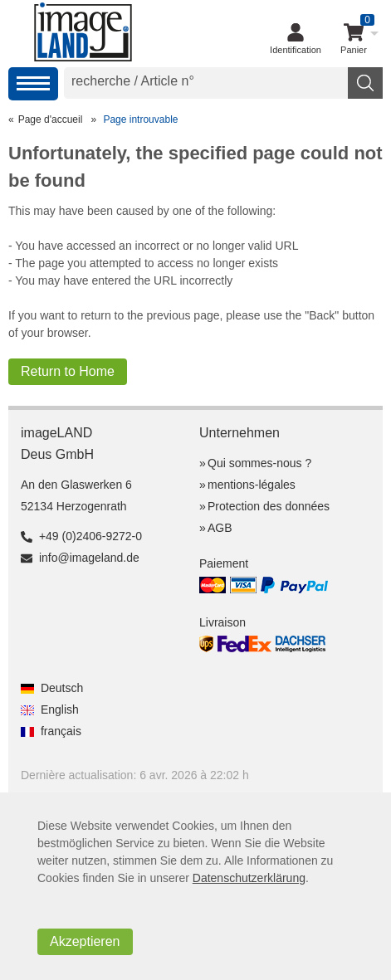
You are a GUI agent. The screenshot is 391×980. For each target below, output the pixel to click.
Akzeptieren (85, 941)
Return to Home (68, 371)
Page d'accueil (51, 119)
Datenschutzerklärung (249, 878)
